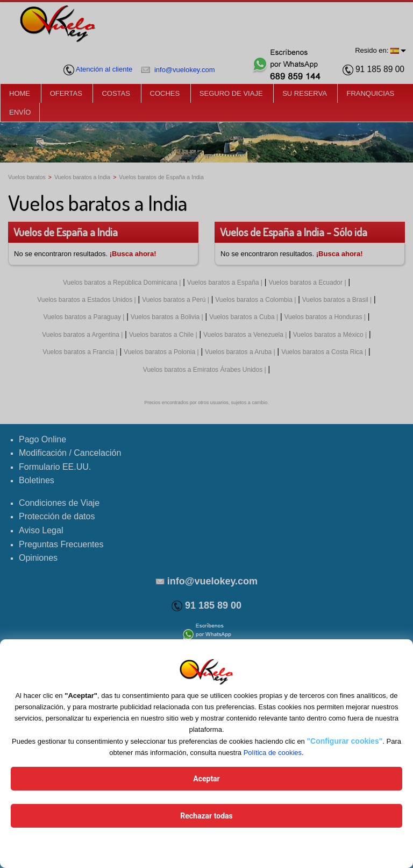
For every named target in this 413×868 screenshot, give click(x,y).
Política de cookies (273, 753)
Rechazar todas (206, 816)
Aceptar (206, 779)
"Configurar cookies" (344, 741)
